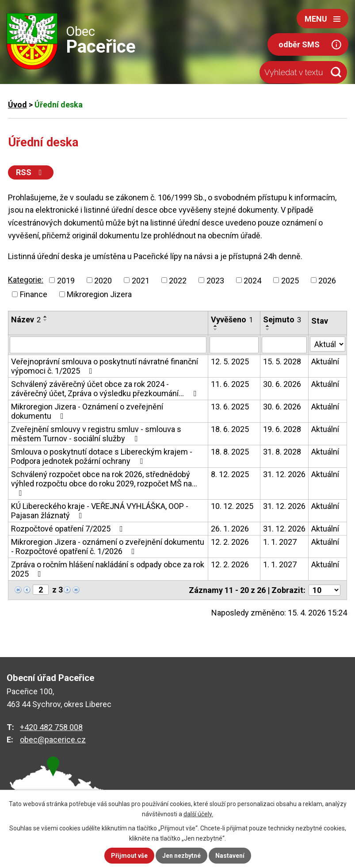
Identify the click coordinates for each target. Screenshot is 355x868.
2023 (215, 280)
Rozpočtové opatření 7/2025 (69, 529)
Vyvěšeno (232, 319)
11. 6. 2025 (230, 384)
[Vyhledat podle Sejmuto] (284, 345)
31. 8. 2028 (282, 452)
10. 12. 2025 (232, 506)
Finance (34, 294)
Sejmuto (282, 319)
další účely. (198, 814)
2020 (103, 280)
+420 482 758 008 (51, 727)
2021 (141, 280)
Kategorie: (26, 280)
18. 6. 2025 (230, 429)
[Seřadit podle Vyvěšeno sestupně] (216, 329)
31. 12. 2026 (284, 474)
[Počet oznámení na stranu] (324, 590)
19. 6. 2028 (282, 429)
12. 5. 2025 (230, 361)
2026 (327, 280)
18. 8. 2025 (230, 452)
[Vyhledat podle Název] (108, 345)
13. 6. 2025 (230, 407)
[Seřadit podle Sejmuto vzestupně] (268, 326)
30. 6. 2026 (282, 384)
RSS (31, 172)
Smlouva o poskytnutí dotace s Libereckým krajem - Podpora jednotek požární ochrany (102, 456)
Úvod (17, 105)
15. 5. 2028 (282, 361)
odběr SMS (299, 44)
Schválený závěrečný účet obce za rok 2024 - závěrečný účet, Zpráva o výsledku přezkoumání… (105, 389)
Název (26, 319)
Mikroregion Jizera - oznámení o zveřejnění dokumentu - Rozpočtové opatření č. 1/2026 (108, 547)
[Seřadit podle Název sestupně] (46, 320)
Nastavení (230, 856)
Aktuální (325, 361)
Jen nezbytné (181, 856)
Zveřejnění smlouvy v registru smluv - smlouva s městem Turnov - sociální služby (96, 434)
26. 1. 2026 (230, 529)
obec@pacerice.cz (53, 740)
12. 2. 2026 (230, 542)
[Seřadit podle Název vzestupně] (46, 317)
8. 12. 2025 (230, 474)
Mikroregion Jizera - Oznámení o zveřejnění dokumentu (87, 411)
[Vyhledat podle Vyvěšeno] (234, 345)
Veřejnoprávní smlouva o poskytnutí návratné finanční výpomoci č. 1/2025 (105, 366)
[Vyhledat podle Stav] (328, 344)
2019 (66, 280)
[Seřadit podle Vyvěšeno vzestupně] (216, 326)
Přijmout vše (129, 856)
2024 (252, 280)
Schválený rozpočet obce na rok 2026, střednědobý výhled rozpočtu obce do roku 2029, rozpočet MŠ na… (104, 483)
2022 (178, 280)
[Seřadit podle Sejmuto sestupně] (268, 329)
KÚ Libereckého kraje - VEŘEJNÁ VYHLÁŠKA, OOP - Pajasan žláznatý (100, 511)
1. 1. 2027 (280, 542)
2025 (290, 280)
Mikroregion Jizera (99, 294)
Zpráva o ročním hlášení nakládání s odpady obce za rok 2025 (108, 569)
